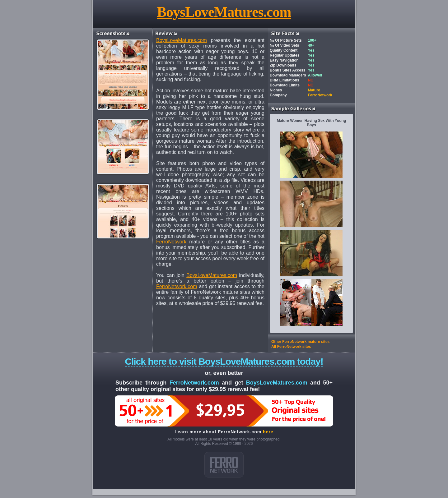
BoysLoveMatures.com (224, 12)
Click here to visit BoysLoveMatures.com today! (224, 361)
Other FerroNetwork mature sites (300, 342)
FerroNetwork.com (177, 286)
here (268, 432)
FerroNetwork (171, 242)
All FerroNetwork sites (291, 347)
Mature (314, 90)
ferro (224, 465)
